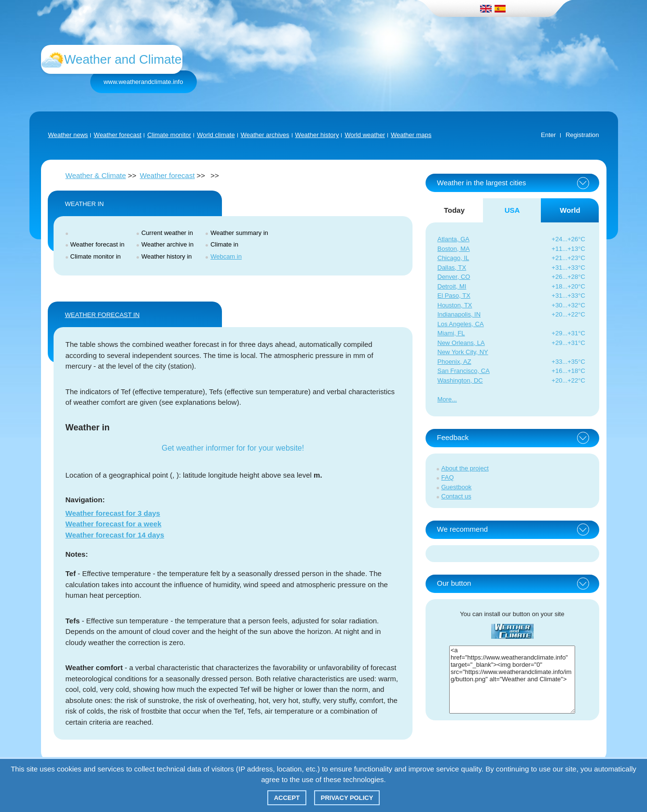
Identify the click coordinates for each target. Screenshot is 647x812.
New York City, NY (463, 352)
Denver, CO (454, 277)
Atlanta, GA (454, 239)
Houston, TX (455, 305)
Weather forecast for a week (114, 524)
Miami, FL (451, 333)
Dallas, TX (452, 268)
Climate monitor (169, 135)
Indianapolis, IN (459, 314)
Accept (287, 798)
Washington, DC (460, 380)
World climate (216, 135)
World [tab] (570, 210)
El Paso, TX (454, 296)
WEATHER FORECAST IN (103, 315)
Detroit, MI (452, 286)
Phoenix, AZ (454, 362)
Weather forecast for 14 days (115, 535)
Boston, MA (454, 249)
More (445, 399)
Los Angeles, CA (461, 324)
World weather (365, 135)
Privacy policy (347, 798)
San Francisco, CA (464, 371)
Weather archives (265, 135)
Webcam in (226, 256)
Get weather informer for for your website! (233, 448)
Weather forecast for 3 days (113, 513)
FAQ (448, 477)
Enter (548, 135)
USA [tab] (512, 210)
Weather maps (411, 135)
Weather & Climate (96, 175)
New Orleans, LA (461, 343)
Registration (582, 135)
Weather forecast (117, 135)
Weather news (68, 135)
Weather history (317, 135)
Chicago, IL (454, 258)
